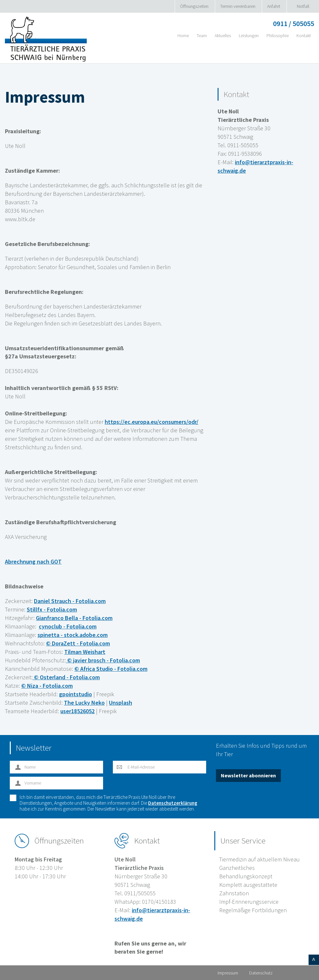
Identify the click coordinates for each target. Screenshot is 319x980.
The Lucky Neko (84, 703)
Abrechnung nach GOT (33, 562)
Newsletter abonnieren (248, 775)
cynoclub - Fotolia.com (68, 626)
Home (183, 36)
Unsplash (121, 703)
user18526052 (77, 711)
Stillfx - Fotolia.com (52, 609)
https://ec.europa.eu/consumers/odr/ (152, 422)
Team (202, 36)
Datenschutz (261, 973)
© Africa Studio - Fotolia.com (111, 669)
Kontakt (304, 36)
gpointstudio (76, 694)
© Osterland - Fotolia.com (66, 677)
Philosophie (278, 36)
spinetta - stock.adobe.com (73, 635)
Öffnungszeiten (194, 6)
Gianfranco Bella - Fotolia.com (74, 618)
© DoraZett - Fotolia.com (78, 643)
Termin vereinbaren (238, 6)
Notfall (303, 6)
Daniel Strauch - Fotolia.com (70, 601)
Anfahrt (274, 6)
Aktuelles (223, 36)
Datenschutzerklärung (173, 803)
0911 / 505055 (294, 23)
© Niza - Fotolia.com (47, 686)
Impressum (228, 973)
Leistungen (249, 36)
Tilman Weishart (85, 652)
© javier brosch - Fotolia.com (103, 660)
